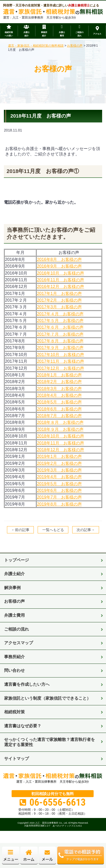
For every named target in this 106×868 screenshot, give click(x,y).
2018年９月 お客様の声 (60, 429)
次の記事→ (86, 530)
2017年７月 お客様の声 (60, 334)
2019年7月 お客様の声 (59, 497)
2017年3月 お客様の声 (59, 307)
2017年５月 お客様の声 (60, 320)
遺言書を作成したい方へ (27, 684)
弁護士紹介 (14, 574)
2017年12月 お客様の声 (60, 368)
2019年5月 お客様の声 (59, 484)
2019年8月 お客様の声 (59, 504)
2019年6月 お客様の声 (59, 490)
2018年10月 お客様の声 (60, 436)
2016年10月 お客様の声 (60, 273)
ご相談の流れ (17, 629)
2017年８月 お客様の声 (60, 341)
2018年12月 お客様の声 (60, 450)
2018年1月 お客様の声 (59, 375)
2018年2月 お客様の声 (59, 382)
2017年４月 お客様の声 (60, 314)
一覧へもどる (53, 530)
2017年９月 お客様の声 (60, 348)
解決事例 (12, 588)
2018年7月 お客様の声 (59, 416)
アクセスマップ (19, 643)
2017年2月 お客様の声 (59, 300)
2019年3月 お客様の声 (59, 470)
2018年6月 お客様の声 (59, 409)
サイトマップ (17, 758)
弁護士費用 (14, 615)
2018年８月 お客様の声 (60, 422)
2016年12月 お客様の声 (60, 286)
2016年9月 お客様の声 (59, 266)
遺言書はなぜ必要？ (23, 726)
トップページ (17, 560)
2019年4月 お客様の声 (59, 477)
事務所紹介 (14, 657)
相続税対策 (14, 712)
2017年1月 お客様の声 (59, 293)
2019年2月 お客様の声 (59, 463)
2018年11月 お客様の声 (60, 443)
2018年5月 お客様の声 (59, 402)
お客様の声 (14, 601)
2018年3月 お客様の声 (59, 388)
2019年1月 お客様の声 (59, 456)
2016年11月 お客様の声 (60, 280)
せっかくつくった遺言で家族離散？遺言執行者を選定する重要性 (50, 742)
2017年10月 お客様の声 (60, 354)
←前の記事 (20, 530)
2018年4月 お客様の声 (59, 395)
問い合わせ (14, 670)
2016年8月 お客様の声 (59, 259)
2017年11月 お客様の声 (60, 361)
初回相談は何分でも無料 (52, 794)
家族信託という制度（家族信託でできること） (47, 698)
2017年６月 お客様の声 (60, 327)
